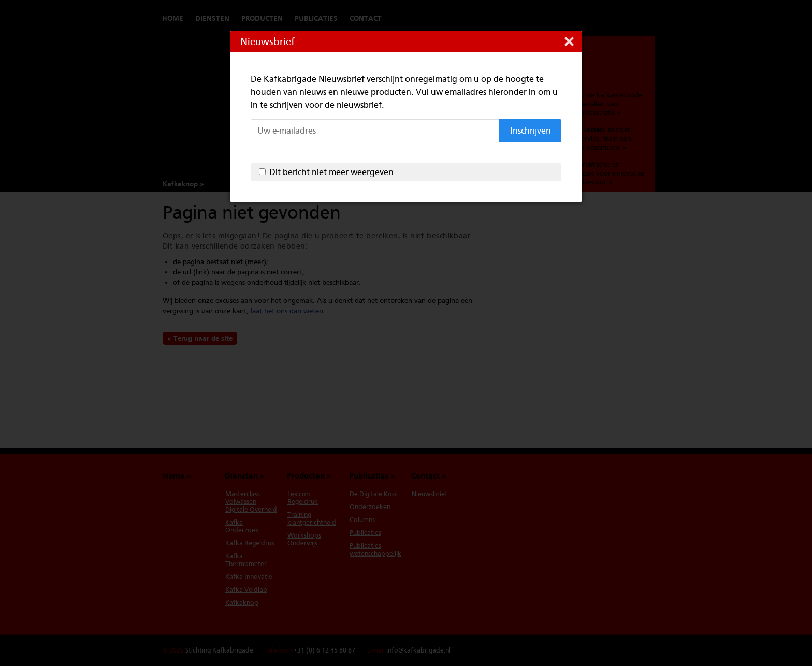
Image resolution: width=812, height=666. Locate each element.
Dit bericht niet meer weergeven (331, 172)
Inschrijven (531, 131)
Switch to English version (623, 18)
